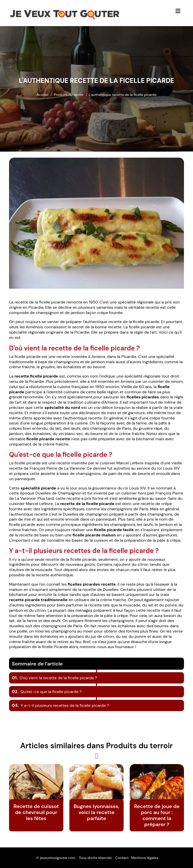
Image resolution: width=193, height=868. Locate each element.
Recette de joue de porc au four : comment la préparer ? (157, 815)
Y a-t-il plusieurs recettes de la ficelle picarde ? (60, 705)
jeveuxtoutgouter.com (58, 858)
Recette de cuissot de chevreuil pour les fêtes (36, 812)
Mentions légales (144, 858)
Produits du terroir (69, 95)
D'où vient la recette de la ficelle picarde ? (54, 678)
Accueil (42, 95)
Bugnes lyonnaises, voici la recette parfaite (96, 812)
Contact (122, 858)
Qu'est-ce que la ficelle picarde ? (47, 692)
